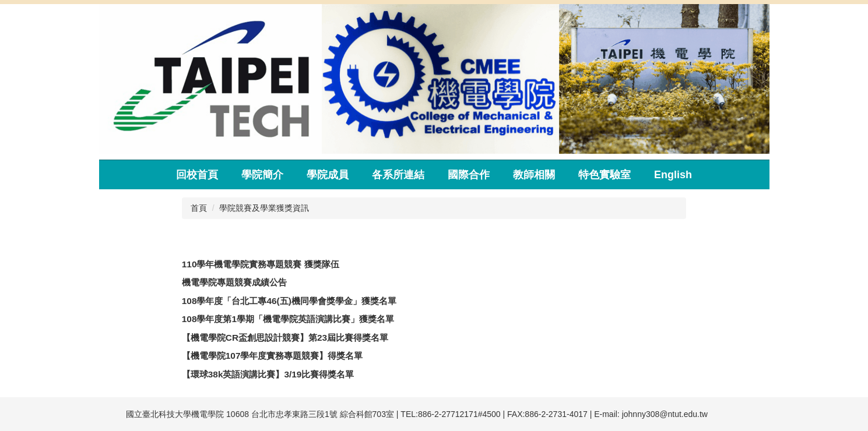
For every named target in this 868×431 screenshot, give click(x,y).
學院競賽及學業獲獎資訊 (264, 208)
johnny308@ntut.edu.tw (665, 414)
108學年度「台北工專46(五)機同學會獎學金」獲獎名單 (289, 301)
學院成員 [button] (328, 175)
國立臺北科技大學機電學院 (175, 414)
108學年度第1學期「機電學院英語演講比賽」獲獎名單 (288, 319)
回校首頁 (197, 175)
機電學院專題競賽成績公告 (234, 282)
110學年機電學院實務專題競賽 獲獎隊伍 (261, 264)
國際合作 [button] (469, 175)
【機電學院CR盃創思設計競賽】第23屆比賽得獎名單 (285, 338)
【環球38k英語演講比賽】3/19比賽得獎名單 (268, 374)
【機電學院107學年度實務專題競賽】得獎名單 (273, 356)
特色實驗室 (605, 175)
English (673, 175)
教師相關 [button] (534, 175)
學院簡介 (262, 175)
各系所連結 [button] (398, 175)
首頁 (199, 208)
